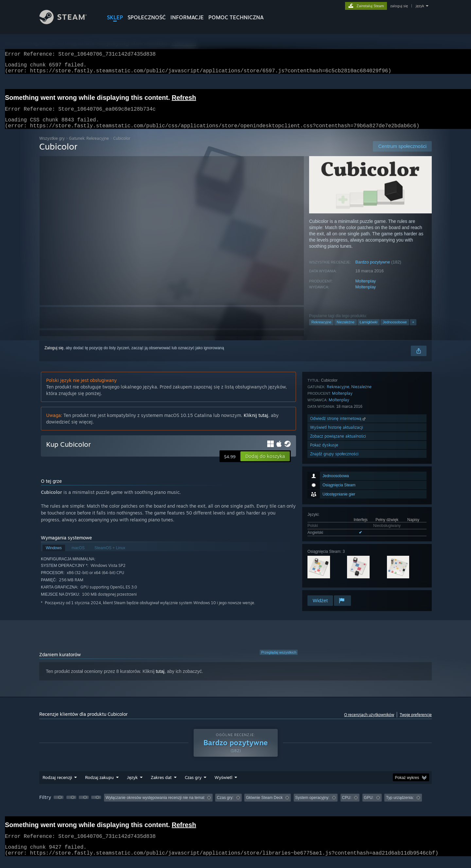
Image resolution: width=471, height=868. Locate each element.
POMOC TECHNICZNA (236, 17)
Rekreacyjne (321, 330)
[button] (265, 464)
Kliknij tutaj (256, 423)
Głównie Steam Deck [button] (264, 805)
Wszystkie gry (52, 146)
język (420, 6)
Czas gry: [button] (225, 805)
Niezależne (345, 330)
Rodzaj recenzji (57, 785)
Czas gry (193, 785)
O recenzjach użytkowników (369, 723)
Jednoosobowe (395, 330)
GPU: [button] (369, 805)
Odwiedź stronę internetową (338, 550)
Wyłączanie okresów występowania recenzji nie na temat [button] (155, 805)
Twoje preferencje (416, 723)
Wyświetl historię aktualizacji (337, 559)
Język (132, 785)
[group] (235, 806)
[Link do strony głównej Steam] (68, 22)
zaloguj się (399, 6)
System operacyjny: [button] (313, 805)
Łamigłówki (369, 330)
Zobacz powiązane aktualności (338, 568)
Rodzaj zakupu (99, 785)
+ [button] (413, 330)
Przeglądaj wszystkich (279, 660)
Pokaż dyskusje (324, 577)
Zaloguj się (54, 356)
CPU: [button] (347, 805)
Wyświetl (223, 785)
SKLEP (115, 17)
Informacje (187, 17)
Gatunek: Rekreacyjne (89, 146)
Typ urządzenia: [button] (400, 805)
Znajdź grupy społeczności (334, 585)
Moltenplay (366, 289)
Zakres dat (161, 785)
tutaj (160, 679)
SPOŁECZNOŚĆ (147, 17)
